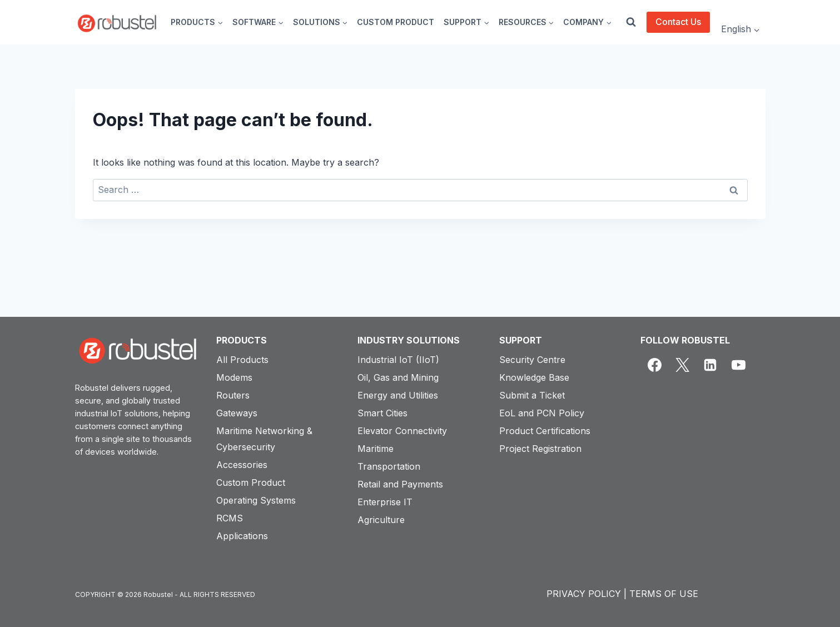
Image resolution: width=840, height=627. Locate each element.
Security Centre (532, 360)
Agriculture (381, 520)
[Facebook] (654, 365)
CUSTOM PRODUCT (396, 22)
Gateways (237, 413)
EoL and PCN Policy (542, 413)
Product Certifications (545, 431)
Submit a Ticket (532, 395)
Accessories (242, 465)
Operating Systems (256, 500)
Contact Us (678, 22)
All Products (242, 360)
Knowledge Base (534, 377)
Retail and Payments (400, 484)
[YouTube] (738, 365)
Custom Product (251, 482)
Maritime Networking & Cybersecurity (264, 439)
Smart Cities (382, 413)
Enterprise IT (385, 502)
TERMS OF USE (664, 594)
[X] (682, 365)
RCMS (230, 518)
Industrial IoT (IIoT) (398, 360)
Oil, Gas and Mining (398, 377)
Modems (234, 377)
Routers (233, 395)
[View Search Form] (631, 22)
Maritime (376, 449)
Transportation (389, 466)
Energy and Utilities (398, 395)
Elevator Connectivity (402, 431)
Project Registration (540, 449)
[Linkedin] (710, 365)
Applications (242, 536)
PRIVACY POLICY (584, 594)
